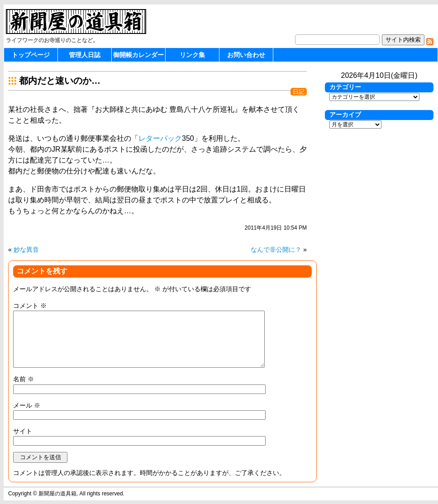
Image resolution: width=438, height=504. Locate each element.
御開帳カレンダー (138, 55)
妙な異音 (26, 250)
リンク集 (192, 55)
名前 (24, 379)
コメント (30, 306)
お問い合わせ (246, 55)
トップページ (31, 55)
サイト (23, 431)
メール (27, 405)
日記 (299, 92)
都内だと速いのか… (60, 81)
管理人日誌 (85, 55)
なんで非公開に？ (276, 250)
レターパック (160, 138)
